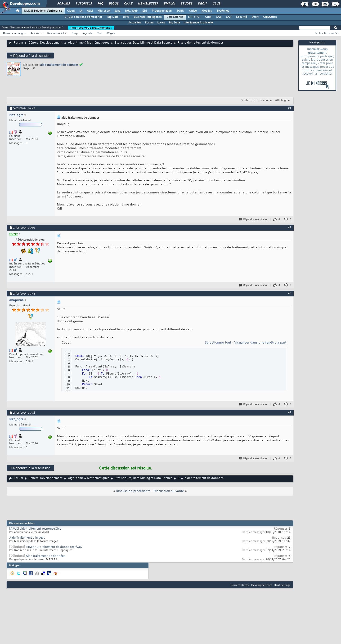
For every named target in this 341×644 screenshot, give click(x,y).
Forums (63, 4)
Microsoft (104, 11)
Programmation (162, 11)
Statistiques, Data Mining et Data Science (143, 43)
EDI (145, 11)
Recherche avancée (326, 33)
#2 (290, 227)
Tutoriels (83, 4)
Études (186, 4)
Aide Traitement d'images (27, 538)
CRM (208, 17)
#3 (290, 293)
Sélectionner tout (218, 343)
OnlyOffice (270, 17)
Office (193, 11)
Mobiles (207, 11)
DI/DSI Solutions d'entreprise (43, 11)
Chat (128, 4)
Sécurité (242, 17)
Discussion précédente (133, 491)
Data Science (175, 17)
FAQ (100, 4)
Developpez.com (262, 585)
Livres (161, 23)
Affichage (281, 100)
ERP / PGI (194, 17)
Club (216, 4)
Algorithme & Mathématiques (89, 43)
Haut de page (282, 585)
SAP (229, 17)
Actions (35, 33)
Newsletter (148, 4)
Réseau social (56, 33)
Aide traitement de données (45, 556)
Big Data (113, 17)
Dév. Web (131, 11)
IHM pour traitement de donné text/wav (54, 547)
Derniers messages (14, 33)
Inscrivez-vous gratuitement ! (91, 28)
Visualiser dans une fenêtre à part (260, 343)
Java (118, 11)
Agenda (87, 33)
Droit (202, 4)
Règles (111, 33)
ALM (90, 11)
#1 (290, 108)
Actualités (135, 23)
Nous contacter (240, 585)
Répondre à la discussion (30, 56)
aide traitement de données (59, 65)
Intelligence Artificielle (198, 23)
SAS (219, 17)
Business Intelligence (148, 17)
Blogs (113, 4)
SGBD (180, 11)
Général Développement (45, 43)
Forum (149, 23)
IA (81, 11)
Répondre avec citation (254, 219)
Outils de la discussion (255, 100)
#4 (290, 412)
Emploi (169, 4)
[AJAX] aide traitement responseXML (35, 529)
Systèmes (223, 11)
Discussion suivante (169, 491)
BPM (126, 17)
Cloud (71, 11)
